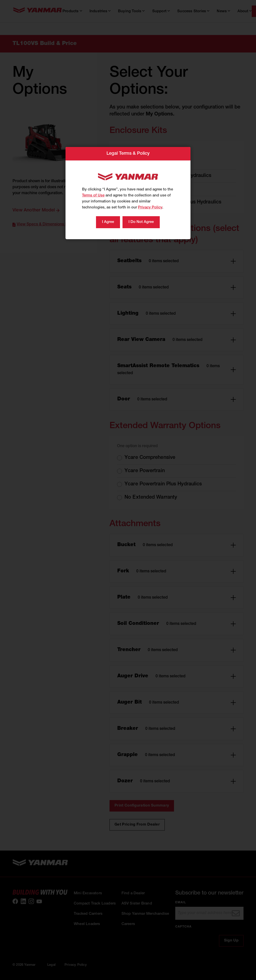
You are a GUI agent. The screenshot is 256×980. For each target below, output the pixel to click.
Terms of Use (93, 196)
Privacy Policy (150, 208)
